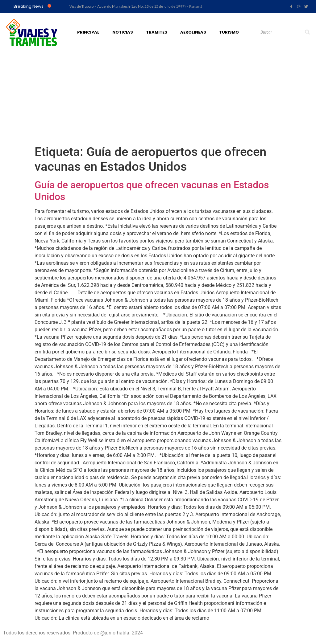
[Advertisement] (158, 98)
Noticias (123, 32)
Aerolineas (193, 32)
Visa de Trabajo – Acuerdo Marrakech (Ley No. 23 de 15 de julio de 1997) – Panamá (136, 6)
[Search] (282, 33)
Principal (88, 32)
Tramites (157, 32)
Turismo (229, 32)
